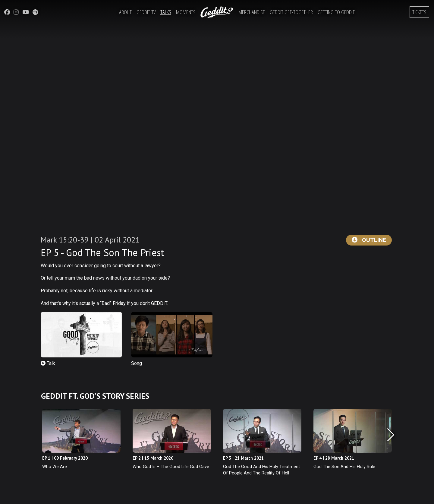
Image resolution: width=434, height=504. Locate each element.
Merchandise (252, 12)
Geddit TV (146, 12)
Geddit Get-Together (291, 12)
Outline (369, 240)
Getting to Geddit (336, 12)
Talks (166, 12)
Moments (186, 12)
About (125, 12)
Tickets (419, 12)
